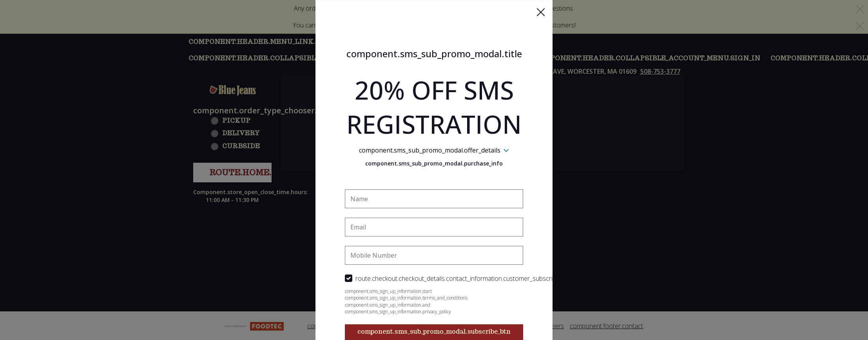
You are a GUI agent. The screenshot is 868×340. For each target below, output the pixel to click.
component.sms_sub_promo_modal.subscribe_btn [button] (434, 332)
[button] (541, 12)
